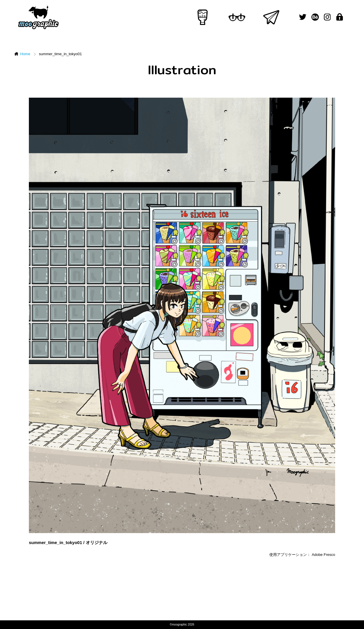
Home (25, 54)
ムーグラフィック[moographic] (38, 17)
